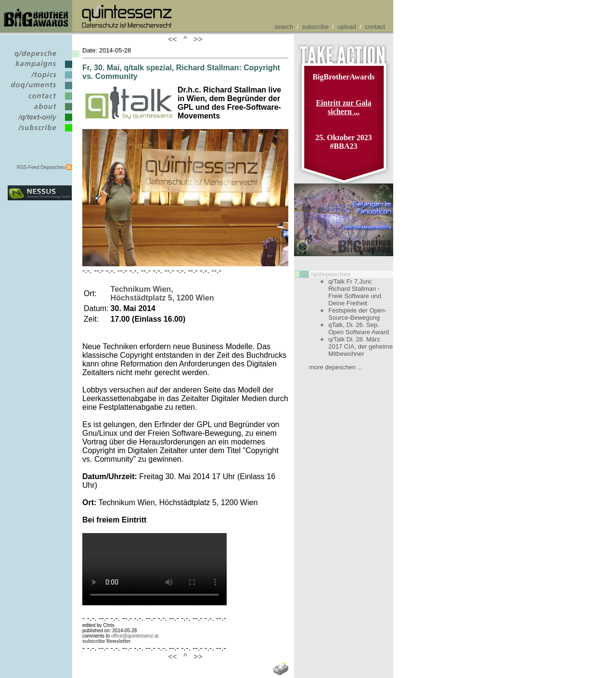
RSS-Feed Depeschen (41, 167)
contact (375, 27)
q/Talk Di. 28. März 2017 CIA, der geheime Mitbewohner (360, 346)
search (284, 27)
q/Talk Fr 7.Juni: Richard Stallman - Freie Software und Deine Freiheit (355, 292)
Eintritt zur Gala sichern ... (343, 107)
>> (196, 39)
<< (175, 39)
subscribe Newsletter (107, 641)
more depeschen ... (336, 367)
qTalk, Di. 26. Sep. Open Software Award (359, 328)
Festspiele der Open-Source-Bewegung (357, 314)
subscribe (315, 27)
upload (347, 27)
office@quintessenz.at (135, 636)
